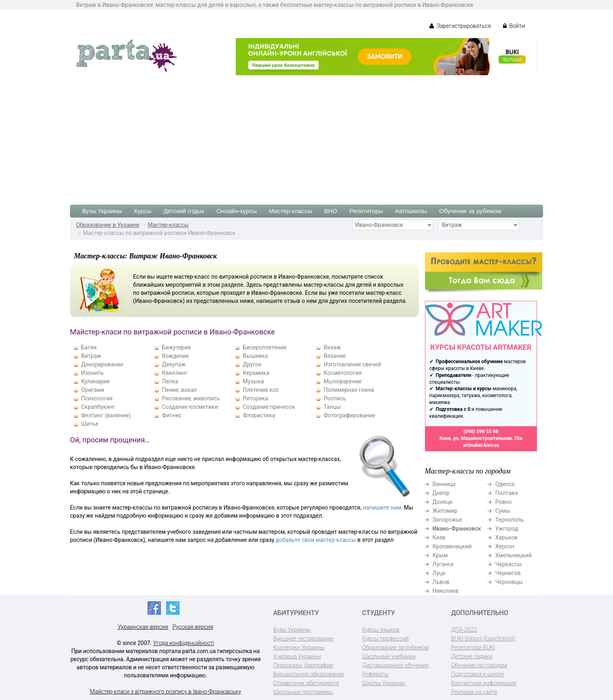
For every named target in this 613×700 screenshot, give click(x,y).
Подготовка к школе (478, 674)
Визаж (332, 347)
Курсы (143, 211)
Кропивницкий (452, 546)
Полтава (507, 493)
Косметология (342, 373)
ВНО (331, 211)
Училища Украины (297, 656)
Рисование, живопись (191, 398)
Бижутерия (176, 347)
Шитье (90, 424)
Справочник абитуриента (306, 683)
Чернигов (508, 573)
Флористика (259, 415)
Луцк (439, 573)
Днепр (441, 493)
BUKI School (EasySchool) (483, 639)
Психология (97, 398)
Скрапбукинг (98, 407)
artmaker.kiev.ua (481, 445)
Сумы (503, 511)
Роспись (335, 398)
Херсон (505, 546)
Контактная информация (484, 683)
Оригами (93, 390)
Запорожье (447, 520)
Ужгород (507, 529)
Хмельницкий (514, 555)
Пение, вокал (179, 390)
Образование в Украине (108, 225)
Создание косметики (190, 407)
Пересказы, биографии (303, 665)
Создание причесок (269, 407)
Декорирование (102, 364)
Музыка (253, 381)
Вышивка (255, 356)
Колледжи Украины (299, 647)
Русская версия (193, 627)
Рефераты (375, 674)
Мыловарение (342, 381)
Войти (514, 26)
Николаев (446, 591)
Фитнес (171, 415)
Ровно (504, 502)
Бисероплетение (264, 347)
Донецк (443, 502)
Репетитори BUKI (473, 647)
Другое (252, 364)
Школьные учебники (389, 656)
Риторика (255, 398)
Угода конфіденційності (184, 643)
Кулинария (95, 381)
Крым (440, 555)
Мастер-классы (291, 211)
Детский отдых (184, 211)
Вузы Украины (102, 211)
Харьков (506, 537)
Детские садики (472, 656)
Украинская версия (143, 627)
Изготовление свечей (352, 364)
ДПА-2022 (464, 630)
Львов (441, 582)
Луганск (443, 564)
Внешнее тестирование (304, 639)
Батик (89, 347)
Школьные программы (303, 692)
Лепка (170, 381)
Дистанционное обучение (396, 665)
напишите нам (382, 508)
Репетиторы (366, 211)
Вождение (175, 356)
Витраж (91, 356)
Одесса (505, 484)
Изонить (92, 373)
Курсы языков (381, 630)
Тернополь (510, 520)
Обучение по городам (479, 665)
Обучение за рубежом (470, 211)
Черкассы (509, 564)
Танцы (332, 407)
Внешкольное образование (309, 674)
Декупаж (174, 364)
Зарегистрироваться (460, 26)
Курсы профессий (386, 639)
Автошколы (411, 211)
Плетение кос (261, 390)
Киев (439, 537)
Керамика (256, 373)
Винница (444, 484)
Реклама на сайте (474, 692)
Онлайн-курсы (237, 211)
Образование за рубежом (396, 647)
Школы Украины (384, 683)
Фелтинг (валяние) (106, 415)
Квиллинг (174, 373)
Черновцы (509, 582)
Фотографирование (349, 415)
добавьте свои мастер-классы (316, 540)
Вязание (335, 356)
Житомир (445, 511)
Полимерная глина (349, 390)
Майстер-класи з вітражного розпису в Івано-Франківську (165, 692)
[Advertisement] (306, 136)
